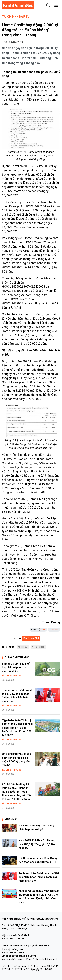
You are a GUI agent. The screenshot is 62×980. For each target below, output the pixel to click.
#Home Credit (38, 647)
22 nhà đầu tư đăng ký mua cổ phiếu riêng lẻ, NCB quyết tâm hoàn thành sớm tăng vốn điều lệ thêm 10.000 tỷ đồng (17, 792)
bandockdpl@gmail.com (22, 956)
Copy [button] (42, 630)
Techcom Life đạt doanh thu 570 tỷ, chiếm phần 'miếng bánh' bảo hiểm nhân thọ (39, 877)
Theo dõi (16, 638)
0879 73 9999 (17, 953)
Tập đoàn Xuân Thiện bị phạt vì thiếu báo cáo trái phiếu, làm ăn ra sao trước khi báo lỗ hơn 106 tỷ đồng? (17, 728)
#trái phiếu (23, 647)
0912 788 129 (17, 939)
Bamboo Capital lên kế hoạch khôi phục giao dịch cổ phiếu (16, 667)
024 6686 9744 (21, 935)
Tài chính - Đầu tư (16, 16)
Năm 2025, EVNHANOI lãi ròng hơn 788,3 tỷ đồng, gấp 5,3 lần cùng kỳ (37, 844)
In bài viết (54, 630)
